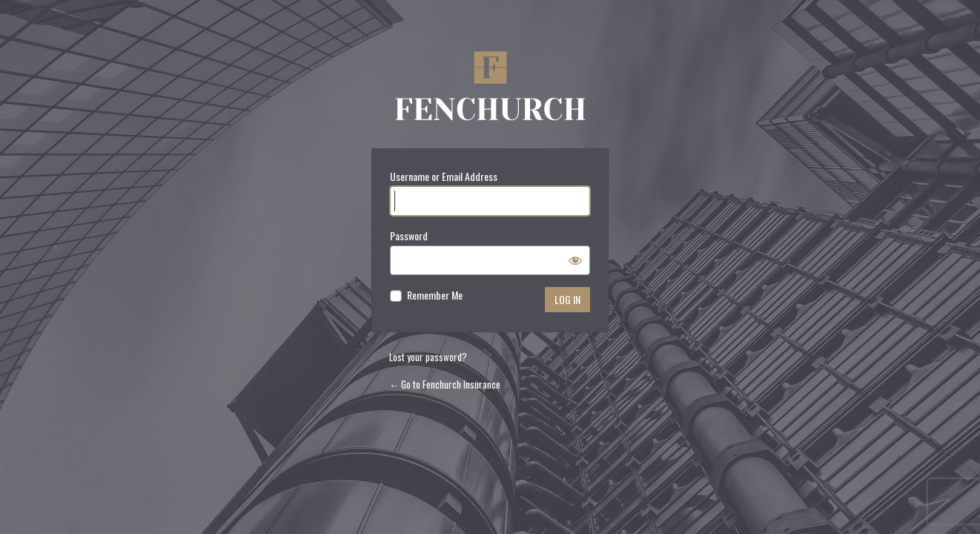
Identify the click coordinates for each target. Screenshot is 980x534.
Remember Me (435, 295)
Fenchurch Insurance (490, 90)
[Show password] (575, 260)
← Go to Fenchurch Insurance (445, 384)
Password (409, 235)
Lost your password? (428, 357)
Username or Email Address (444, 176)
